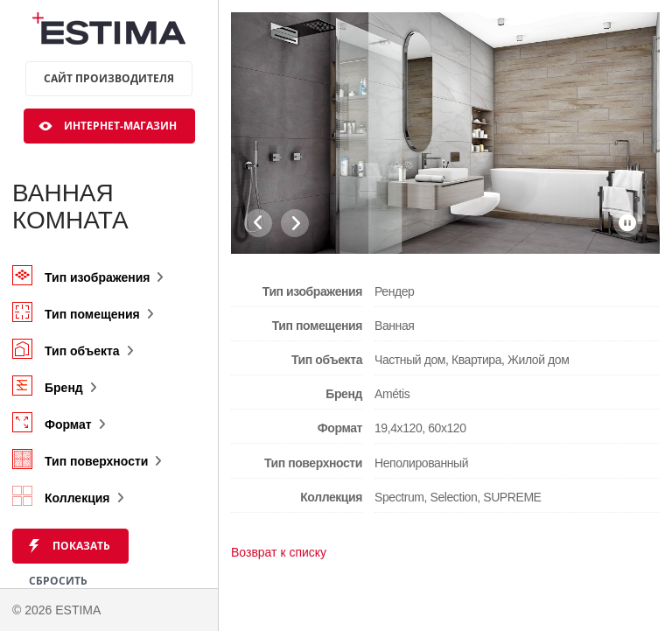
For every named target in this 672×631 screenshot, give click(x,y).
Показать (81, 546)
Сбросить (58, 581)
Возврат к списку (279, 552)
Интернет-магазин (120, 126)
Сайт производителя (109, 78)
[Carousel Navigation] (276, 223)
